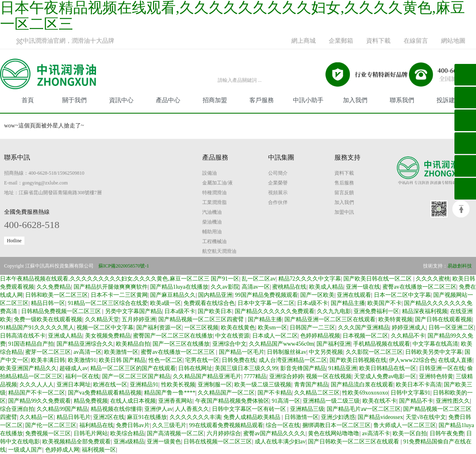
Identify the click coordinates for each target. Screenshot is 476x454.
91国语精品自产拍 (31, 344)
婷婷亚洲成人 (409, 328)
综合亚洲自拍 (17, 409)
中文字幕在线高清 (435, 344)
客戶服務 (262, 100)
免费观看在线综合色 (209, 303)
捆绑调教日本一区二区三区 (336, 425)
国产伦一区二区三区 (51, 425)
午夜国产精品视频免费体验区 (232, 401)
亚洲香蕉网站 (175, 401)
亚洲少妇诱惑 (338, 417)
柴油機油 (212, 222)
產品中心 (168, 100)
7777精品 (255, 376)
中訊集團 (281, 157)
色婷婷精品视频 (320, 336)
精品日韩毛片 (74, 417)
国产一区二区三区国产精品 (136, 376)
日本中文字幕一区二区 (266, 303)
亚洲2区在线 (109, 417)
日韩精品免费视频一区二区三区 (62, 311)
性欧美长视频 (178, 385)
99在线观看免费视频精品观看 (226, 425)
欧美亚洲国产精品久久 (28, 368)
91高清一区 (286, 401)
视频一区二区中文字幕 (105, 328)
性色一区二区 (166, 360)
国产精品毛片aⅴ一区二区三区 (364, 409)
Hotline (14, 241)
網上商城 (304, 41)
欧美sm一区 (273, 328)
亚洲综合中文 (229, 344)
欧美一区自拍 (410, 433)
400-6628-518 (32, 225)
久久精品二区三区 (317, 393)
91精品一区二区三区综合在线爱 (108, 303)
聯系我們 (402, 100)
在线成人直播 (455, 360)
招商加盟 (215, 100)
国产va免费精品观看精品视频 (105, 393)
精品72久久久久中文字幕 (310, 279)
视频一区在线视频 (329, 376)
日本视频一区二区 (365, 336)
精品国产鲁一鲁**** (170, 393)
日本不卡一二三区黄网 (119, 295)
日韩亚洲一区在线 (442, 368)
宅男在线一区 (202, 360)
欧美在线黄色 (238, 328)
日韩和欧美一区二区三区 (57, 295)
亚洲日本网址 (74, 385)
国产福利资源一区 (159, 328)
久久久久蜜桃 (433, 279)
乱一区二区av (259, 279)
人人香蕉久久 (192, 409)
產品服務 (215, 157)
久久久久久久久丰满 (195, 417)
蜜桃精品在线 (289, 287)
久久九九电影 (334, 311)
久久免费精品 (54, 287)
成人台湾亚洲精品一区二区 (293, 360)
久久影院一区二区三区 (374, 352)
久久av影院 (225, 287)
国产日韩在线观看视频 (443, 319)
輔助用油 (212, 232)
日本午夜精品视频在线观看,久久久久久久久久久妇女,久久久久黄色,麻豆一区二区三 (105, 279)
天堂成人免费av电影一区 (385, 376)
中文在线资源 (232, 336)
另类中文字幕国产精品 (133, 311)
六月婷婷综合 (224, 433)
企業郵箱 (341, 41)
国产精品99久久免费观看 (39, 401)
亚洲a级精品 (129, 442)
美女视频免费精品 (108, 336)
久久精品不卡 (408, 336)
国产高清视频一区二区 (175, 433)
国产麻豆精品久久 (173, 295)
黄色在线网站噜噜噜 (334, 433)
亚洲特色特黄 (436, 376)
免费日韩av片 (133, 425)
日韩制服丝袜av (287, 352)
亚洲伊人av (158, 409)
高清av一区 (256, 287)
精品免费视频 (91, 401)
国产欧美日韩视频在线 (358, 360)
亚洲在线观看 (354, 295)
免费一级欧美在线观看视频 (48, 319)
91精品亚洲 (343, 368)
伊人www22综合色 (412, 360)
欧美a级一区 (166, 303)
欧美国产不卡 (384, 303)
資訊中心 (121, 100)
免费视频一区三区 (48, 433)
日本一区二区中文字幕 (402, 295)
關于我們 (74, 100)
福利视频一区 (99, 450)
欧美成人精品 (326, 287)
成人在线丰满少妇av (280, 442)
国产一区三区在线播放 (181, 344)
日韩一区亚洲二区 (451, 328)
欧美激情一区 (121, 352)
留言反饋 (344, 193)
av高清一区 (88, 352)
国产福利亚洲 (334, 344)
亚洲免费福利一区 (376, 311)
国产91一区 (225, 279)
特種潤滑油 (214, 193)
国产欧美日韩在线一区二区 (378, 279)
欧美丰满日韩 (48, 360)
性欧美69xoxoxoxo (365, 393)
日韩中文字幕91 (410, 393)
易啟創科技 (460, 266)
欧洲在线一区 (110, 385)
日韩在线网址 (195, 368)
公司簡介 (278, 173)
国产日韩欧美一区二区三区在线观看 (354, 442)
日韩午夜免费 (447, 433)
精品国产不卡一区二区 (37, 393)
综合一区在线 (283, 425)
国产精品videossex (380, 417)
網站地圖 (453, 41)
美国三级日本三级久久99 (246, 368)
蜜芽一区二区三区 (48, 352)
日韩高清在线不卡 (23, 336)
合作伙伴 (278, 202)
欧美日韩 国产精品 (122, 360)
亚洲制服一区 (215, 385)
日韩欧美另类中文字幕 (434, 352)
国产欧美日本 (215, 311)
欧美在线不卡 (380, 401)
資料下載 (378, 41)
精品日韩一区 (48, 303)
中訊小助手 (308, 100)
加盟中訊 (344, 212)
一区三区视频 (201, 328)
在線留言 (416, 41)
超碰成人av (73, 368)
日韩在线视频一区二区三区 (218, 442)
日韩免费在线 (239, 360)
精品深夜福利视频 (425, 311)
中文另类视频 (326, 352)
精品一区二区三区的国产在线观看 (133, 368)
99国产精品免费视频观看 (266, 295)
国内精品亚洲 (215, 295)
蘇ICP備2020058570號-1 (124, 266)
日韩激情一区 (301, 417)
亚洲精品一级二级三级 (331, 401)
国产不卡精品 (275, 393)
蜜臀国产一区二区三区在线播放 (173, 336)
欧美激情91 (82, 360)
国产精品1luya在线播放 (179, 287)
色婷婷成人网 (62, 450)
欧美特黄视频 (395, 319)
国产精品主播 (348, 303)
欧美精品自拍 (133, 344)
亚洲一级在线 (363, 287)
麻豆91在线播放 (147, 417)
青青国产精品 (311, 385)
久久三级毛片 (169, 425)
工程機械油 (214, 241)
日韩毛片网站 (91, 433)
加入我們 (355, 100)
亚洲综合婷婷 (286, 376)
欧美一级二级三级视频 (263, 385)
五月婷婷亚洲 (139, 319)
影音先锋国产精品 (303, 368)
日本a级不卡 (312, 303)
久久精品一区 (37, 417)
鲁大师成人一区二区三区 (405, 425)
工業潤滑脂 (214, 202)
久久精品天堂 (102, 319)
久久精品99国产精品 (62, 409)
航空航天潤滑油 (219, 251)
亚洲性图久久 (453, 401)
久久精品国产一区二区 (226, 393)
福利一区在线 (82, 376)
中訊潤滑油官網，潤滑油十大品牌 (65, 41)
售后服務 (344, 183)
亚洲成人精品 (65, 336)
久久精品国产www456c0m (281, 344)
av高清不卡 (376, 433)
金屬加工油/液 (217, 183)
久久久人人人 (37, 385)
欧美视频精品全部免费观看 (76, 442)
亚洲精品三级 (307, 409)
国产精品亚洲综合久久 (85, 344)
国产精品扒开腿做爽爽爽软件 (111, 287)
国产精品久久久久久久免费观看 (275, 311)
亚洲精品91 (144, 385)
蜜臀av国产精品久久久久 (274, 433)
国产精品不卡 (416, 401)
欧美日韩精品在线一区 (388, 368)
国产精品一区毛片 (242, 352)
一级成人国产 (25, 450)
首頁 (28, 100)
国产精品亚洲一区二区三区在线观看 (330, 319)
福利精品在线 (96, 425)
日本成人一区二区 (275, 336)
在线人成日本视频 (133, 401)
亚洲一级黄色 (164, 442)
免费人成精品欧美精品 (253, 417)
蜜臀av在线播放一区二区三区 (419, 287)
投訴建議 (449, 100)
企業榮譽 (278, 183)
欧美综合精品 (127, 433)
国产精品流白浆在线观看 (362, 385)
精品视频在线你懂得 (116, 409)
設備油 (210, 173)
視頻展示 (278, 193)
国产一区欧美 (317, 295)
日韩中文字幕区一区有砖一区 (250, 409)
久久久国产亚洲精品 (364, 328)
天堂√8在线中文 (426, 417)
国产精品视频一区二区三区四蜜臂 (202, 319)
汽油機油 (212, 212)
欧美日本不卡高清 (419, 385)
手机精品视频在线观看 (382, 344)
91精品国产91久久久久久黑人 (37, 328)
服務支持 (347, 157)
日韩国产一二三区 (312, 328)
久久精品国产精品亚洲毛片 (207, 376)
